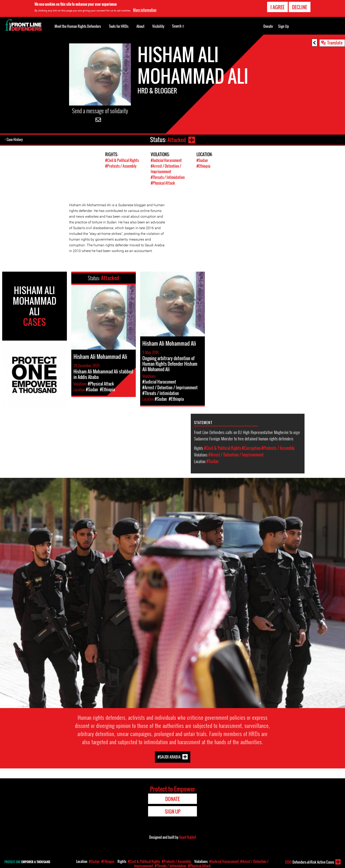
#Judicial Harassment (166, 160)
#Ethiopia (203, 166)
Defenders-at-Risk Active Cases (310, 862)
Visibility (158, 26)
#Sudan (202, 160)
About (140, 26)
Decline (300, 7)
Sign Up (284, 26)
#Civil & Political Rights (122, 160)
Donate (268, 26)
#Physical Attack (163, 182)
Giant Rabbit (188, 836)
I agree (277, 7)
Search (178, 26)
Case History (15, 140)
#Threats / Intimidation (168, 177)
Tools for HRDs (119, 26)
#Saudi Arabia (169, 756)
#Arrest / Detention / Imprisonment (166, 169)
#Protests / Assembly (121, 166)
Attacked (176, 140)
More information (145, 10)
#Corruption (251, 447)
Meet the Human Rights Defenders (78, 26)
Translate (335, 43)
